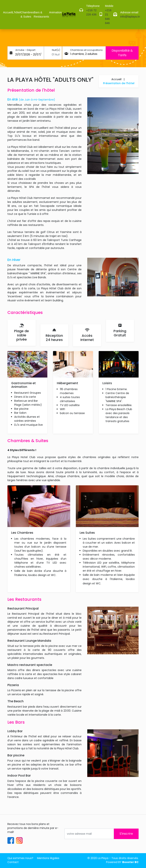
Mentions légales (48, 858)
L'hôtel (16, 12)
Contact (13, 862)
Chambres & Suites (27, 14)
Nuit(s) (56, 50)
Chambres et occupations (86, 50)
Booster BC (130, 862)
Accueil (8, 12)
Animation (55, 12)
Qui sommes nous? (20, 858)
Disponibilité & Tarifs (122, 53)
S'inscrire (126, 834)
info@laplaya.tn (130, 16)
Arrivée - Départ (25, 50)
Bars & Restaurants (41, 14)
